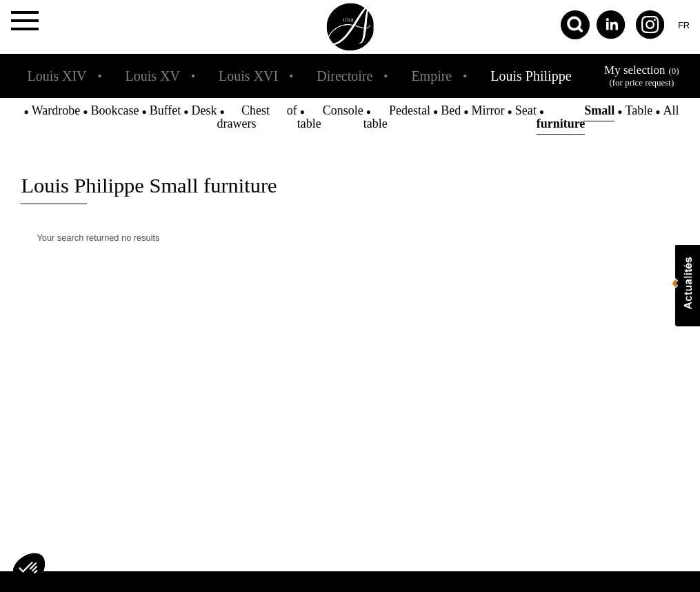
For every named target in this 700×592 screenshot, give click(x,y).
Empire (431, 76)
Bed (451, 110)
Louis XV (153, 76)
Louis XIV (57, 76)
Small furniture (576, 117)
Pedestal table (397, 117)
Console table (330, 117)
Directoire (344, 76)
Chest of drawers (257, 117)
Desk (204, 110)
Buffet (166, 110)
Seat (526, 110)
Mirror (488, 110)
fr (684, 25)
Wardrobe (56, 110)
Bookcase (114, 110)
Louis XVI (248, 76)
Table (639, 110)
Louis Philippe (531, 76)
